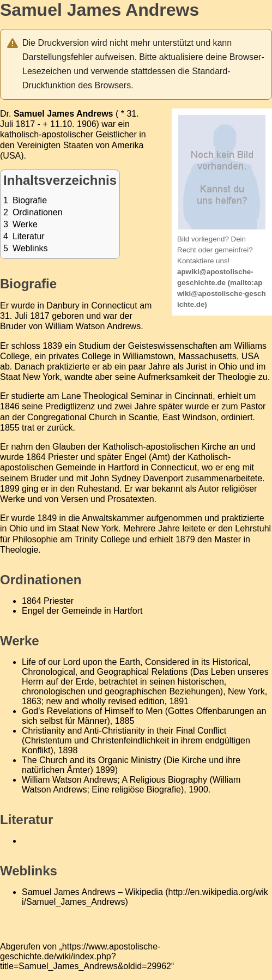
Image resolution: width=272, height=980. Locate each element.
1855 (10, 428)
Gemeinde (76, 467)
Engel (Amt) (147, 457)
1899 (10, 489)
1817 (25, 124)
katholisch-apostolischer (47, 134)
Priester (63, 457)
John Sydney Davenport (137, 478)
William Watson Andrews (93, 326)
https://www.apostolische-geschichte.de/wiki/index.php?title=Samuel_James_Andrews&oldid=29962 (86, 956)
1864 (36, 457)
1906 (87, 124)
